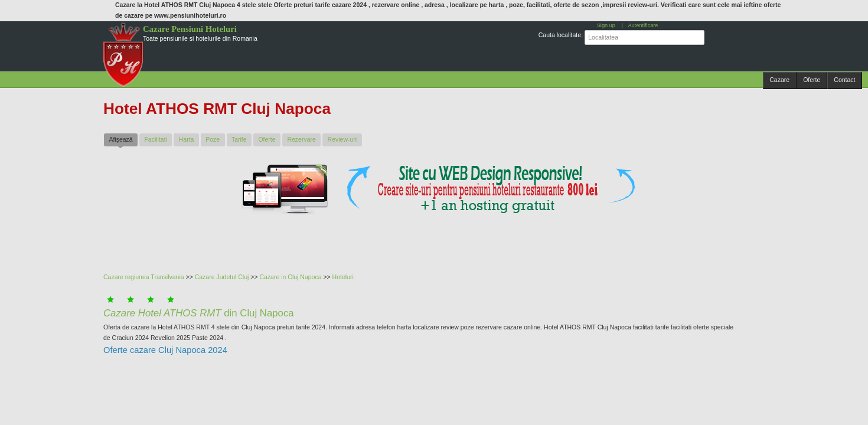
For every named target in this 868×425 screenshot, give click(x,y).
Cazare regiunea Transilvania (144, 277)
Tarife (239, 139)
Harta (187, 139)
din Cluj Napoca (199, 313)
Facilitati (156, 139)
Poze (213, 139)
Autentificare (643, 25)
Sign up (606, 25)
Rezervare (301, 139)
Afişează (123, 139)
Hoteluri (343, 277)
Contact (844, 80)
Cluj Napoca (304, 277)
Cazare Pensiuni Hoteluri (190, 29)
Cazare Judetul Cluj (222, 277)
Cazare (779, 80)
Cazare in (273, 277)
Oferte (812, 80)
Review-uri (342, 139)
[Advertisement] (390, 241)
